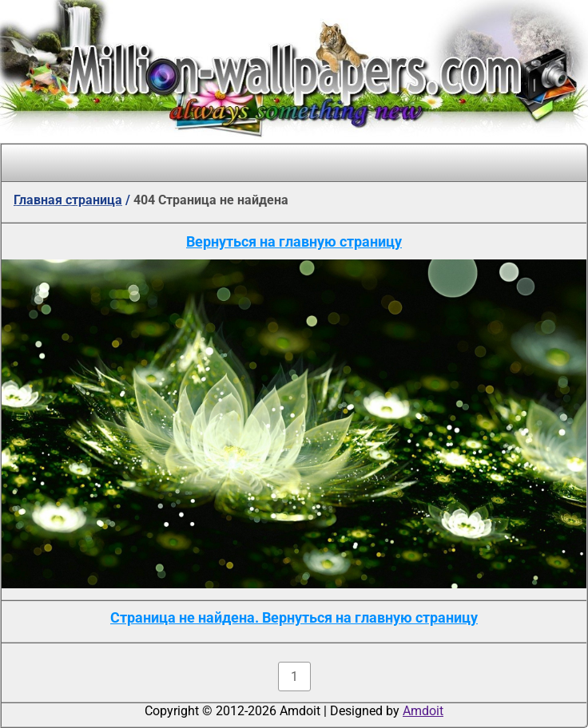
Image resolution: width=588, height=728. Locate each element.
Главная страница (68, 200)
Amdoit (423, 711)
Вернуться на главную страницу (294, 241)
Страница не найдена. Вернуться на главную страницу (294, 617)
